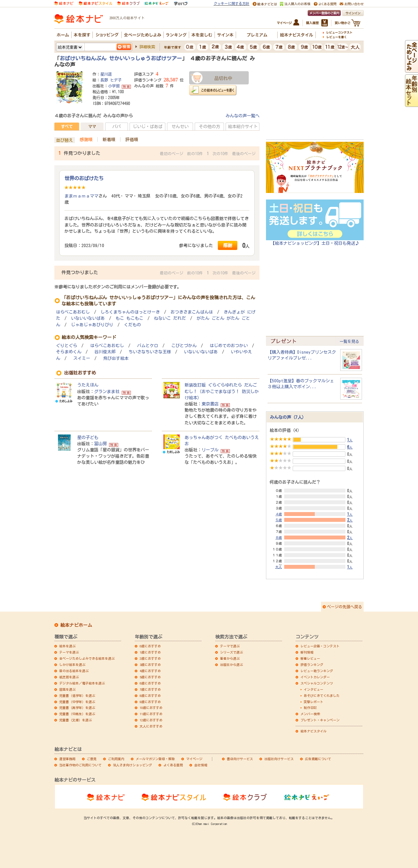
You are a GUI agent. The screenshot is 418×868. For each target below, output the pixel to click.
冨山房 (100, 444)
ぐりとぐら (67, 346)
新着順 (109, 140)
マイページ (194, 759)
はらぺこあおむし (73, 312)
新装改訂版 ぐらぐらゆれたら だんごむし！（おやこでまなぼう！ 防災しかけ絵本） (222, 391)
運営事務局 (67, 759)
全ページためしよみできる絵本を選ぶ (87, 658)
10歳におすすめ (151, 708)
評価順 (132, 140)
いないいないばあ (88, 318)
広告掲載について (318, 759)
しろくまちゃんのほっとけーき (130, 312)
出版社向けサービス (279, 759)
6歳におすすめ (150, 683)
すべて (67, 126)
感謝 (228, 245)
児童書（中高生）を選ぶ (77, 714)
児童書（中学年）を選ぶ (77, 702)
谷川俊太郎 (105, 352)
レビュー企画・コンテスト (320, 646)
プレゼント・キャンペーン (320, 720)
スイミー (82, 358)
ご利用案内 (116, 759)
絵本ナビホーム (76, 625)
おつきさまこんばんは (192, 312)
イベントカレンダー (315, 677)
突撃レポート (313, 702)
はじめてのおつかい (229, 346)
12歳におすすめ (151, 720)
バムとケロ (148, 346)
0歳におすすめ (150, 646)
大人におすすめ (151, 726)
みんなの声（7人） (288, 417)
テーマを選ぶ (69, 652)
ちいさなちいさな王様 (150, 352)
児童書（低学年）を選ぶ (77, 696)
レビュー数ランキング (317, 671)
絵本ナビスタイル (313, 731)
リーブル (210, 450)
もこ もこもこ (129, 318)
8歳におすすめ (150, 696)
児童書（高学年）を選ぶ (77, 708)
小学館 (114, 86)
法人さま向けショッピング (132, 765)
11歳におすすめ (151, 714)
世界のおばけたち (84, 178)
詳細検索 (147, 47)
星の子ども (88, 437)
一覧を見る (349, 341)
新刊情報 (307, 652)
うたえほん (88, 385)
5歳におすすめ (150, 677)
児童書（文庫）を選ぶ (76, 720)
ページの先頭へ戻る (344, 607)
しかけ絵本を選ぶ (72, 665)
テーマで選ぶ (230, 646)
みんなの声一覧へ (243, 116)
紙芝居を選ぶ (69, 677)
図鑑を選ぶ (67, 689)
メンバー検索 (310, 714)
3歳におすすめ (150, 665)
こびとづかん (184, 346)
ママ (92, 126)
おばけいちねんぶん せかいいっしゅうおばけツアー (121, 58)
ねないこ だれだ (170, 318)
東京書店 (210, 404)
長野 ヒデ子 (111, 80)
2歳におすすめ (150, 658)
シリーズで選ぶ (231, 652)
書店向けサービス (240, 759)
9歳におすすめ (150, 702)
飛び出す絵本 (116, 358)
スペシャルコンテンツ (317, 683)
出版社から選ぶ (231, 665)
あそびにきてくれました (322, 696)
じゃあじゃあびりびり (92, 325)
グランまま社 (107, 391)
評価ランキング (312, 665)
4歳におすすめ (150, 671)
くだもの (132, 325)
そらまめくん (69, 352)
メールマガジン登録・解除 (155, 759)
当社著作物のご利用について (80, 765)
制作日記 (310, 708)
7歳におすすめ (150, 689)
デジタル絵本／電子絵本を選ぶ (82, 683)
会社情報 (201, 765)
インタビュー (313, 689)
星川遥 (106, 74)
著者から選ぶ (230, 658)
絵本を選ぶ (67, 646)
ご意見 (92, 759)
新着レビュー (310, 658)
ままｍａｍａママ (81, 196)
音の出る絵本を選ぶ (74, 671)
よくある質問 (173, 765)
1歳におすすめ (150, 652)
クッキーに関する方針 (231, 3)
